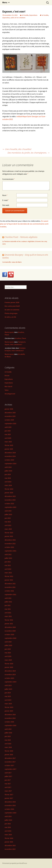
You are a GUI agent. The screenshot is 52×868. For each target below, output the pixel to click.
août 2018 (8, 729)
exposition (6, 18)
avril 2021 (8, 613)
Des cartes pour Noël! (12, 306)
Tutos (7, 390)
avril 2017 (8, 787)
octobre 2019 (9, 678)
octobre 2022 (9, 547)
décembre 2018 (10, 715)
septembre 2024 (10, 464)
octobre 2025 (9, 420)
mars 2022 (8, 573)
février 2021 (9, 620)
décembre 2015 (10, 845)
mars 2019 (8, 704)
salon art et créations (18, 18)
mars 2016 (8, 835)
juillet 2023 (8, 514)
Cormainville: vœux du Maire (12, 262)
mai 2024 (8, 478)
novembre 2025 (10, 416)
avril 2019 (8, 700)
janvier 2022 (9, 580)
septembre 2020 (10, 638)
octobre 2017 (9, 765)
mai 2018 (8, 740)
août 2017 (8, 773)
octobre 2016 (9, 809)
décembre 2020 (10, 627)
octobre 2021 (9, 591)
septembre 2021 (10, 594)
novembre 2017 (10, 762)
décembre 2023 (10, 496)
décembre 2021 (10, 584)
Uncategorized (10, 394)
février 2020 (9, 664)
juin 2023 (8, 518)
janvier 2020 (9, 667)
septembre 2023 (10, 507)
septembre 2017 (10, 769)
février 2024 (9, 489)
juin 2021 (8, 605)
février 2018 (9, 751)
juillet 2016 (8, 820)
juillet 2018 (8, 733)
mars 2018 (8, 747)
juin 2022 (8, 562)
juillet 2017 (8, 776)
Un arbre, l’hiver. (21, 338)
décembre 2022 (10, 540)
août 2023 (8, 511)
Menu (5, 3)
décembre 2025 (10, 413)
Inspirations (9, 383)
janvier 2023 (9, 536)
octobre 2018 (9, 722)
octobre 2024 (9, 460)
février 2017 (9, 795)
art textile (45, 15)
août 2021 (8, 598)
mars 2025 (8, 442)
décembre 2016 (10, 802)
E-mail (6, 200)
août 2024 (8, 467)
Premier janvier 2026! (12, 302)
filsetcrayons (9, 332)
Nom (5, 195)
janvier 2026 (9, 409)
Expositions (33, 15)
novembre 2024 (10, 456)
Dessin (7, 376)
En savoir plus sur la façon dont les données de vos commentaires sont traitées (24, 224)
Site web (6, 205)
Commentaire (9, 179)
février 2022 (9, 576)
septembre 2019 (10, 682)
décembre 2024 (10, 453)
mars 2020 (8, 660)
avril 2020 (8, 656)
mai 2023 (8, 522)
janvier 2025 (9, 449)
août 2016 (8, 816)
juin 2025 (8, 431)
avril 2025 (8, 438)
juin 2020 (8, 649)
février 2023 (9, 533)
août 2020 (8, 642)
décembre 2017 (10, 758)
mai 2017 (8, 784)
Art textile (25, 15)
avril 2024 (8, 482)
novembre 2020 (10, 631)
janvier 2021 (9, 624)
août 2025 (8, 427)
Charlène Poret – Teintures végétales (21, 237)
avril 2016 (8, 831)
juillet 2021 (8, 602)
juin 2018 (8, 736)
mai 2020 (8, 653)
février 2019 (9, 707)
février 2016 (9, 838)
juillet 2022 (8, 558)
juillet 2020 (8, 645)
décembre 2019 (10, 671)
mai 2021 (8, 609)
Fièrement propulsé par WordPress (15, 863)
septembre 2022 (10, 551)
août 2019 (8, 685)
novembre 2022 (10, 544)
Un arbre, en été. (10, 317)
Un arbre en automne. (12, 310)
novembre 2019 (10, 674)
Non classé (8, 386)
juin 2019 (8, 693)
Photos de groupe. (11, 313)
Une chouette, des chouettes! (17, 149)
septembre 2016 (10, 813)
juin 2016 (8, 824)
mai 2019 (8, 696)
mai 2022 (8, 565)
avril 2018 (8, 744)
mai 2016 (8, 827)
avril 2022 (8, 569)
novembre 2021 (10, 587)
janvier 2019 (9, 711)
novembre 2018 (10, 718)
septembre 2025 (10, 423)
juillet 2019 (8, 689)
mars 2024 (8, 485)
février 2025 (9, 445)
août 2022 (8, 554)
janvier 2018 (9, 755)
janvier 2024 (9, 493)
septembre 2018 (10, 725)
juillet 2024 (8, 471)
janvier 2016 (9, 842)
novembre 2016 (10, 805)
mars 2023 (8, 529)
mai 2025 (8, 434)
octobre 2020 (9, 634)
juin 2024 (8, 474)
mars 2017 (8, 791)
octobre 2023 (9, 504)
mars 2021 (8, 616)
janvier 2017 (9, 798)
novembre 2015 (10, 849)
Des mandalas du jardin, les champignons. (29, 153)
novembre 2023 (10, 500)
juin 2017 (8, 780)
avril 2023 (8, 525)
